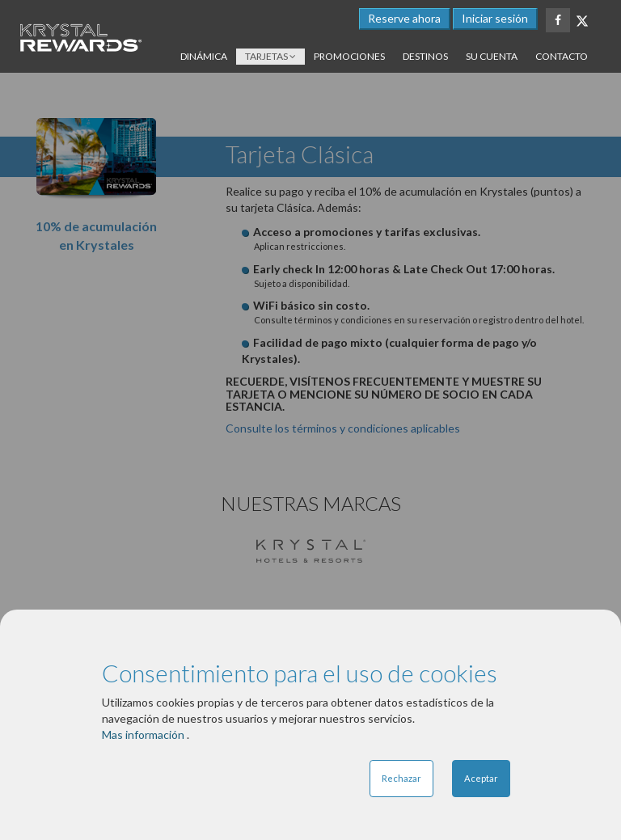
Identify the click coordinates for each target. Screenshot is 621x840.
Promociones (349, 56)
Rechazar (401, 778)
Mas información (144, 734)
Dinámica (204, 56)
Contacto (562, 56)
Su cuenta (492, 56)
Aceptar (481, 778)
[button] (495, 19)
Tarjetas (270, 56)
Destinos (425, 56)
